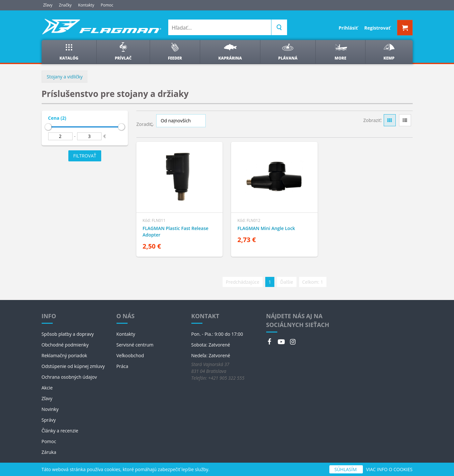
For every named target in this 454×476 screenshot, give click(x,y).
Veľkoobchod (130, 355)
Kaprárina (230, 52)
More (341, 52)
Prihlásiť (348, 28)
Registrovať (377, 28)
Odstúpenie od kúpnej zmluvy (73, 366)
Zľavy (48, 5)
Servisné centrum (135, 345)
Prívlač (123, 52)
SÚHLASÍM (346, 469)
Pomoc (107, 5)
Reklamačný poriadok (64, 355)
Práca (122, 366)
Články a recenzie (60, 431)
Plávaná (288, 52)
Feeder (175, 52)
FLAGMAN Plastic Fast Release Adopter (175, 231)
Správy (49, 420)
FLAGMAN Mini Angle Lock (266, 228)
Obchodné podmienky (65, 345)
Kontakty (86, 5)
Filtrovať (85, 156)
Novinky (50, 409)
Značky (65, 5)
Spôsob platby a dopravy (68, 334)
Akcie (47, 388)
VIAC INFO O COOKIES (389, 469)
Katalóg (69, 52)
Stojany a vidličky (65, 77)
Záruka (49, 452)
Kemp (389, 52)
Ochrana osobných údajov (69, 377)
